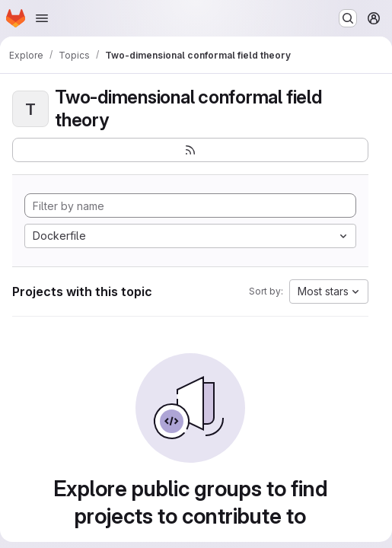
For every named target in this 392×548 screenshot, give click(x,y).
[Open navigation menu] (42, 18)
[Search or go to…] (348, 18)
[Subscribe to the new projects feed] (190, 150)
